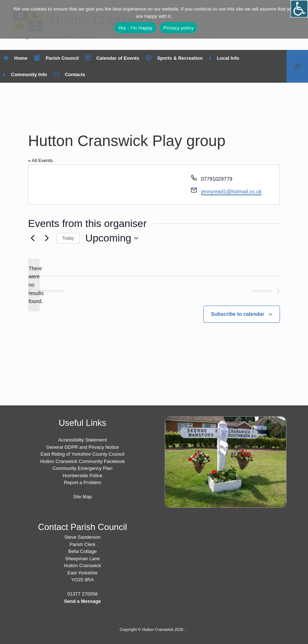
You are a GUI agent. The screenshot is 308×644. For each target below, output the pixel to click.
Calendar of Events (112, 58)
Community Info (25, 74)
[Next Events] (47, 238)
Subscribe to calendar (238, 314)
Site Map (83, 497)
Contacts (69, 74)
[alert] (34, 285)
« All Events (40, 160)
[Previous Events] (32, 238)
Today (68, 238)
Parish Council (56, 58)
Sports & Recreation (174, 58)
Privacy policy (178, 28)
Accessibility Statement (82, 440)
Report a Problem (82, 482)
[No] (299, 19)
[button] (297, 66)
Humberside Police (83, 476)
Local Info (224, 58)
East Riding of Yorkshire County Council (82, 454)
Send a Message (83, 601)
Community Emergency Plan (83, 468)
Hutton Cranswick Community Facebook (82, 461)
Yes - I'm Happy (135, 28)
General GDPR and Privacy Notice (83, 447)
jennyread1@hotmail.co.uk (231, 192)
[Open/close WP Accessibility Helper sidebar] (299, 9)
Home (15, 58)
